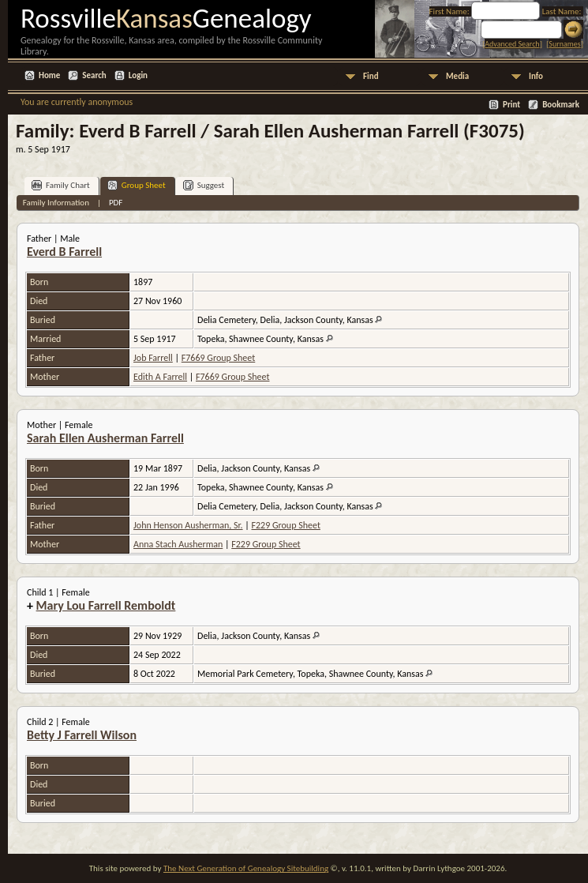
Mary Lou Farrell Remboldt (106, 605)
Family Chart (61, 185)
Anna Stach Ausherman (178, 544)
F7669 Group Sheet (218, 358)
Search (94, 75)
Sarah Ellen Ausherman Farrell (105, 438)
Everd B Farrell (64, 252)
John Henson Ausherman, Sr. (188, 525)
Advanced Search (512, 44)
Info (536, 76)
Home (49, 75)
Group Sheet (137, 185)
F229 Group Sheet (286, 525)
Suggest (204, 185)
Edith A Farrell (160, 377)
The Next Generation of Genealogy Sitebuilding (246, 868)
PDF (116, 203)
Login (138, 75)
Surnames (564, 44)
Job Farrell (153, 358)
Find (371, 76)
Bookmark (561, 105)
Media (457, 76)
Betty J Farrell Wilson (82, 735)
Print (511, 105)
